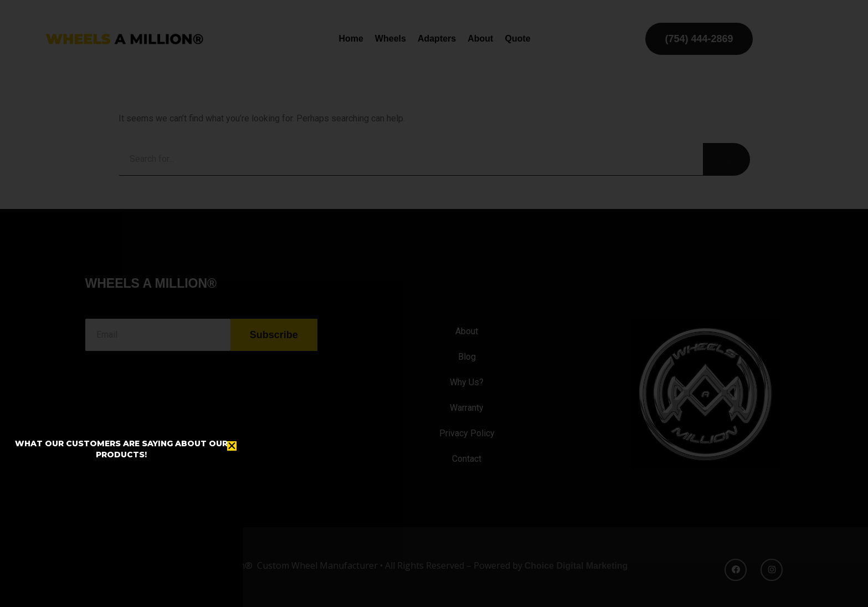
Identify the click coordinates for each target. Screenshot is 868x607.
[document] (434, 303)
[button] (232, 446)
